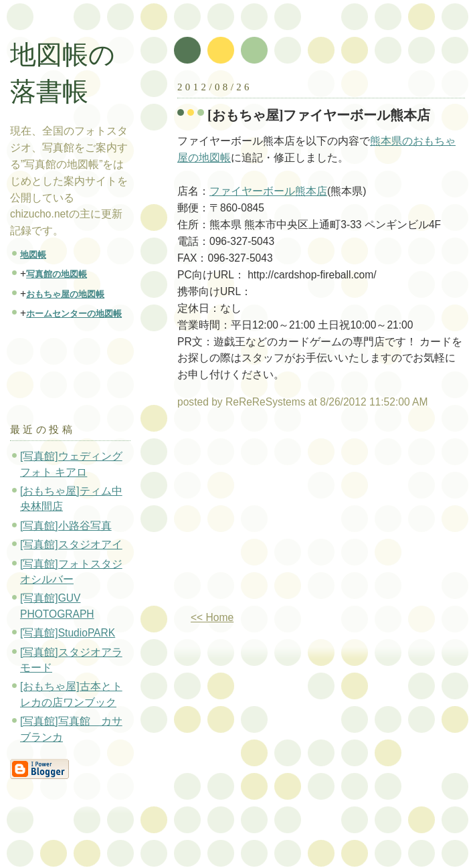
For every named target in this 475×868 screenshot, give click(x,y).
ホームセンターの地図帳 (74, 314)
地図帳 (33, 255)
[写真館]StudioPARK (68, 633)
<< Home (212, 617)
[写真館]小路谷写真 (66, 526)
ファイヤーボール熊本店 (268, 191)
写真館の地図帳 (57, 274)
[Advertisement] (290, 515)
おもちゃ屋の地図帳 (65, 294)
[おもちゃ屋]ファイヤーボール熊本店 (319, 115)
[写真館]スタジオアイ (71, 544)
